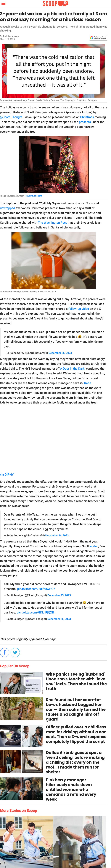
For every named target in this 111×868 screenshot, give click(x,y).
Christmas (87, 117)
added (94, 546)
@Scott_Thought (11, 117)
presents (85, 122)
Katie (88, 383)
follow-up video (79, 309)
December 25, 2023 (59, 595)
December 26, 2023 (60, 353)
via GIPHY (7, 475)
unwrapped (7, 208)
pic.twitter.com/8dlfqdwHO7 (36, 589)
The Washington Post (52, 223)
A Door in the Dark (72, 369)
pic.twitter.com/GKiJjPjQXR (35, 612)
